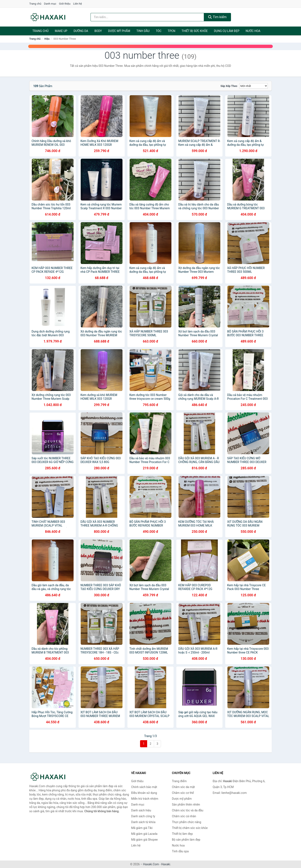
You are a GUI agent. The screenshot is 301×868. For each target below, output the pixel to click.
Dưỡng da (81, 31)
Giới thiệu (65, 4)
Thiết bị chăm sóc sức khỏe (190, 828)
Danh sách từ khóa (143, 822)
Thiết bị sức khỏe (195, 31)
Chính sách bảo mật (144, 787)
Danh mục (50, 4)
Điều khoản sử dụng (144, 793)
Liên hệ (78, 4)
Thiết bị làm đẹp (182, 834)
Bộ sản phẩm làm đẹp (186, 840)
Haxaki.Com (151, 864)
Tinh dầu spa (180, 851)
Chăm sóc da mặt (184, 787)
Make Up (61, 31)
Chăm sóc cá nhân (184, 816)
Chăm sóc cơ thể (183, 793)
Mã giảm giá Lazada (144, 834)
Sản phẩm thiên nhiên (186, 805)
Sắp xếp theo (229, 86)
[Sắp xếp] (254, 86)
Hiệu (47, 39)
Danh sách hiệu (141, 810)
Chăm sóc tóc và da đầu (188, 810)
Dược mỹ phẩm (119, 31)
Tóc (159, 31)
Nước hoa (253, 31)
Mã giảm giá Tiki (142, 828)
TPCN (171, 31)
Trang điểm (179, 781)
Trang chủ (35, 4)
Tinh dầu (143, 31)
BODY (98, 31)
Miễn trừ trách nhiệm (145, 799)
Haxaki (166, 864)
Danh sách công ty (143, 816)
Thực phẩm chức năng (187, 822)
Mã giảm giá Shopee (145, 840)
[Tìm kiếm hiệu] (147, 17)
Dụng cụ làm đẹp (227, 31)
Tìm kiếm (217, 17)
